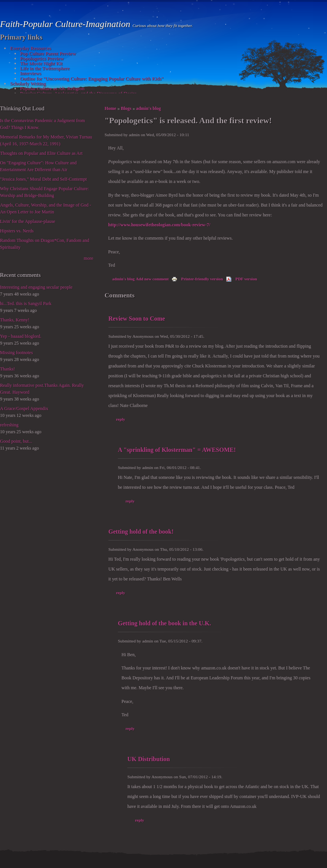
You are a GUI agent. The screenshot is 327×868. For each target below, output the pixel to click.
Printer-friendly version (197, 279)
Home (110, 108)
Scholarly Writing (28, 83)
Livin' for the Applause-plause (28, 221)
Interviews (31, 73)
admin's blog (149, 108)
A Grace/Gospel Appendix (24, 409)
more (88, 258)
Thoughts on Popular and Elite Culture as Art (41, 153)
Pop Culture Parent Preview (48, 53)
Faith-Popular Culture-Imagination (66, 24)
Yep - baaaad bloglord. (21, 336)
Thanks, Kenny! (15, 320)
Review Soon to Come (137, 319)
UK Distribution (149, 759)
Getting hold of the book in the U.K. (164, 623)
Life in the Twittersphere (45, 68)
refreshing (9, 425)
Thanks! (7, 369)
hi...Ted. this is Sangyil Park (26, 304)
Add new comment (152, 279)
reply (121, 419)
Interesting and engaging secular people (36, 287)
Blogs (126, 108)
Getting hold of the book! (141, 532)
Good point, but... (16, 441)
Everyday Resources (30, 48)
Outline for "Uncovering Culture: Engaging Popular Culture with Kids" (92, 79)
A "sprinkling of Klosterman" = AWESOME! (177, 450)
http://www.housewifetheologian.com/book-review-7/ (159, 225)
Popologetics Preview (42, 58)
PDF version (241, 279)
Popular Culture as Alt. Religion (52, 88)
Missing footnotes (16, 353)
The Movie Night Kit (41, 63)
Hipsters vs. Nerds (17, 231)
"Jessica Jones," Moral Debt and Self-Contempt (43, 179)
